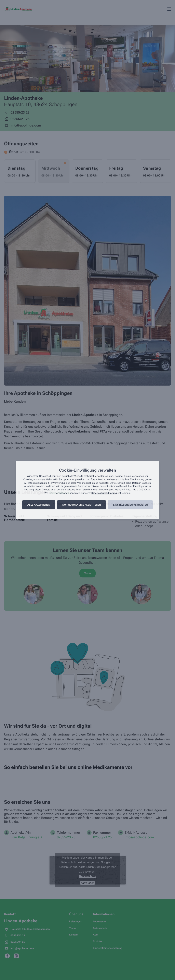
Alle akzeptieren (39, 505)
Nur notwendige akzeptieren (82, 505)
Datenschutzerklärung (104, 493)
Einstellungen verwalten (130, 505)
